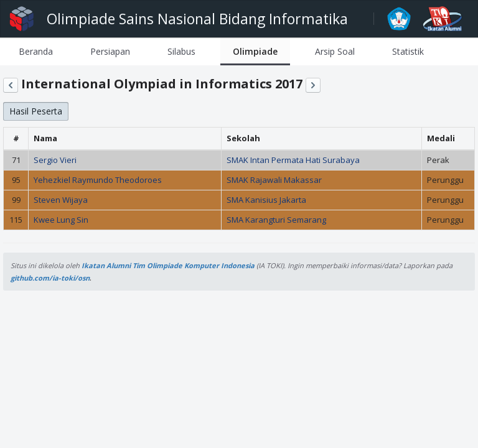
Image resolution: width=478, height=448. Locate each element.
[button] (11, 85)
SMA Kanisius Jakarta (266, 200)
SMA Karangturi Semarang (276, 220)
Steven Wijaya (61, 200)
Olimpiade (255, 51)
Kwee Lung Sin (61, 220)
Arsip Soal (335, 51)
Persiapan (110, 51)
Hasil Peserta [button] (36, 111)
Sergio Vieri (55, 160)
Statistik (408, 51)
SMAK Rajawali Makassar (274, 180)
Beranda (36, 51)
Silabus (181, 51)
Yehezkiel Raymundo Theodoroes (98, 180)
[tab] (36, 51)
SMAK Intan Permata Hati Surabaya (293, 160)
